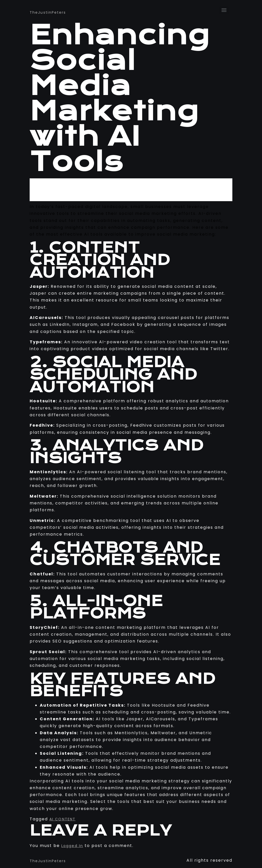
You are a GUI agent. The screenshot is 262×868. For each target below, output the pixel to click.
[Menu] (224, 10)
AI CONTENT (62, 819)
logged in (72, 846)
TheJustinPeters (48, 12)
